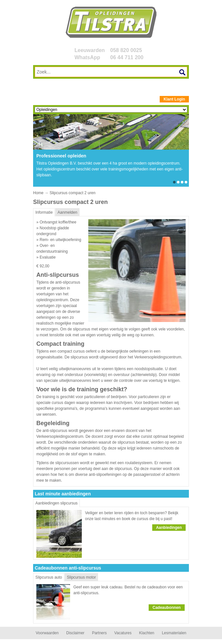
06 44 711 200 (127, 57)
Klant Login (174, 99)
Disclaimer (75, 633)
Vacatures (123, 633)
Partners (99, 633)
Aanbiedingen (169, 528)
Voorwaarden (47, 633)
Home (38, 193)
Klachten (147, 633)
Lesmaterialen (174, 633)
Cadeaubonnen (167, 608)
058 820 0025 (126, 50)
